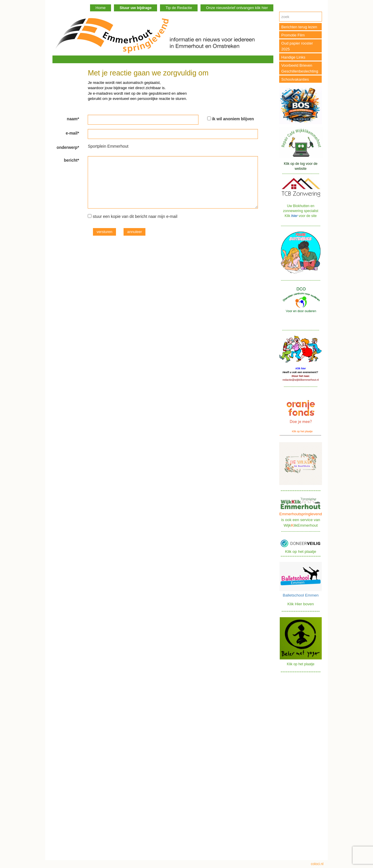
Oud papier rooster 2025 (297, 46)
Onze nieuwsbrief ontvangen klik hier (237, 8)
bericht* (71, 160)
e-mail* (72, 133)
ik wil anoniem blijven (233, 119)
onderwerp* (68, 147)
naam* (73, 119)
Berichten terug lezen (299, 27)
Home (101, 8)
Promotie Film (293, 35)
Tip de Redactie (179, 8)
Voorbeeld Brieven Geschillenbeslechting (300, 68)
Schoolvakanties (295, 79)
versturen (104, 232)
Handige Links (293, 57)
